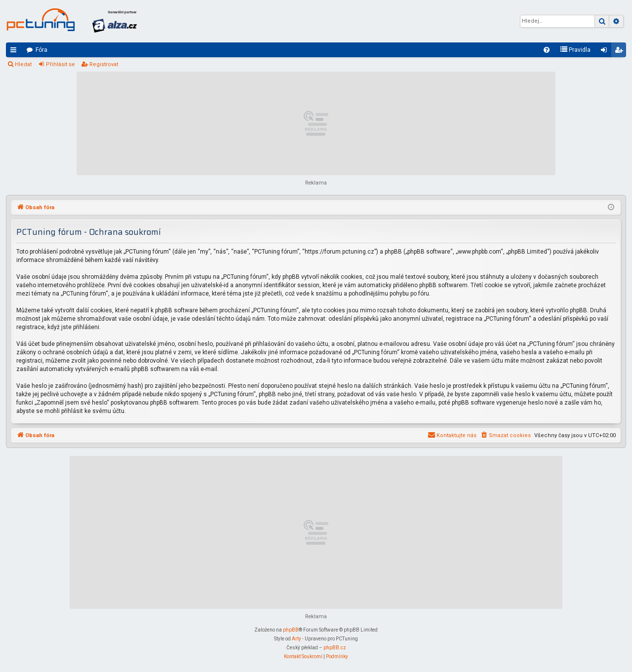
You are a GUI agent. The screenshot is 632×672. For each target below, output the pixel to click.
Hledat (23, 64)
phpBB (291, 630)
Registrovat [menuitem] (621, 52)
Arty (296, 639)
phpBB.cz (335, 648)
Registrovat (104, 64)
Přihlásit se (60, 64)
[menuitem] (547, 50)
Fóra (41, 50)
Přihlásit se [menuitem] (606, 52)
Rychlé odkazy (15, 52)
